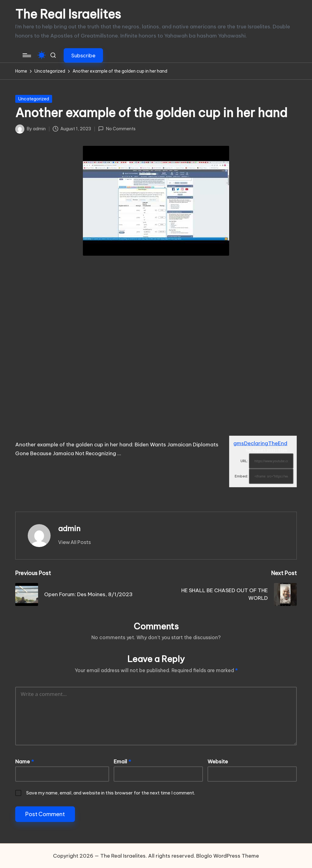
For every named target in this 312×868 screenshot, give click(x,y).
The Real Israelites (68, 14)
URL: (244, 461)
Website (218, 762)
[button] (83, 55)
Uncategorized (34, 99)
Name (25, 762)
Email (122, 762)
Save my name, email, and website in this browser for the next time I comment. (111, 793)
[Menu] (26, 55)
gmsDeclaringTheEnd (260, 443)
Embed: (241, 476)
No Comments (117, 129)
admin (69, 528)
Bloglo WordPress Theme (228, 856)
